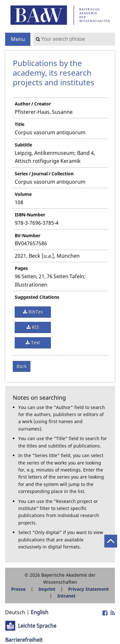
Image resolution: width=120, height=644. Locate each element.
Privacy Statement (88, 589)
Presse (18, 589)
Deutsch (15, 612)
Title (20, 124)
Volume (23, 194)
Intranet (66, 596)
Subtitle (23, 145)
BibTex (35, 312)
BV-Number (28, 235)
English (40, 612)
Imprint (47, 589)
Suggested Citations (37, 297)
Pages (21, 268)
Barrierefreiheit (24, 640)
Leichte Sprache (37, 626)
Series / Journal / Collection (44, 174)
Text (35, 343)
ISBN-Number (30, 215)
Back (22, 366)
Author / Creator (33, 104)
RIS (35, 327)
